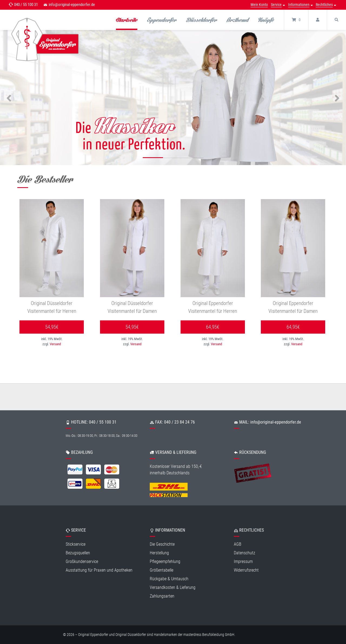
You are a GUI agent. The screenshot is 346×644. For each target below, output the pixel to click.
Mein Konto (259, 5)
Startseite (127, 20)
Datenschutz (244, 553)
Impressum (243, 562)
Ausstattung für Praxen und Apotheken (99, 570)
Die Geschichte (162, 544)
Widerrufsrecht (246, 570)
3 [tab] (193, 159)
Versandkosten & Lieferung (173, 588)
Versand (55, 344)
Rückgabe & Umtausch (169, 579)
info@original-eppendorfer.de (72, 5)
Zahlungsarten (162, 596)
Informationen (299, 5)
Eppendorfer (162, 20)
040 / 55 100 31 (26, 5)
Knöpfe (266, 20)
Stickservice (76, 544)
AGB (238, 544)
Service (276, 5)
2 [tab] (173, 159)
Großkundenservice (82, 562)
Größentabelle (162, 570)
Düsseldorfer (202, 20)
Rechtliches (324, 5)
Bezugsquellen (78, 553)
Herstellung (159, 553)
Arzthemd (238, 20)
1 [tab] (153, 159)
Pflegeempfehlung (165, 562)
